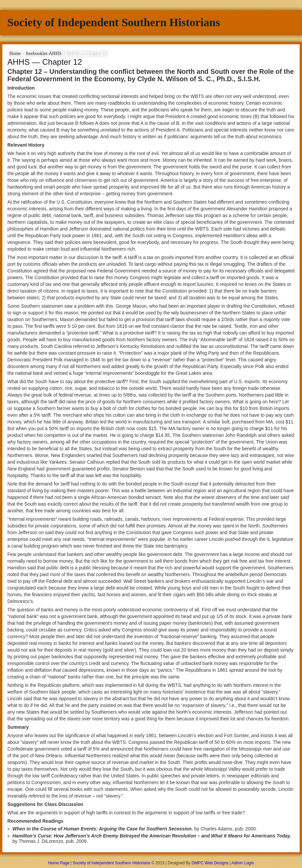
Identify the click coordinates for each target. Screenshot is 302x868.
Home (15, 54)
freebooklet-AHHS (44, 54)
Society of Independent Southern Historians (114, 22)
